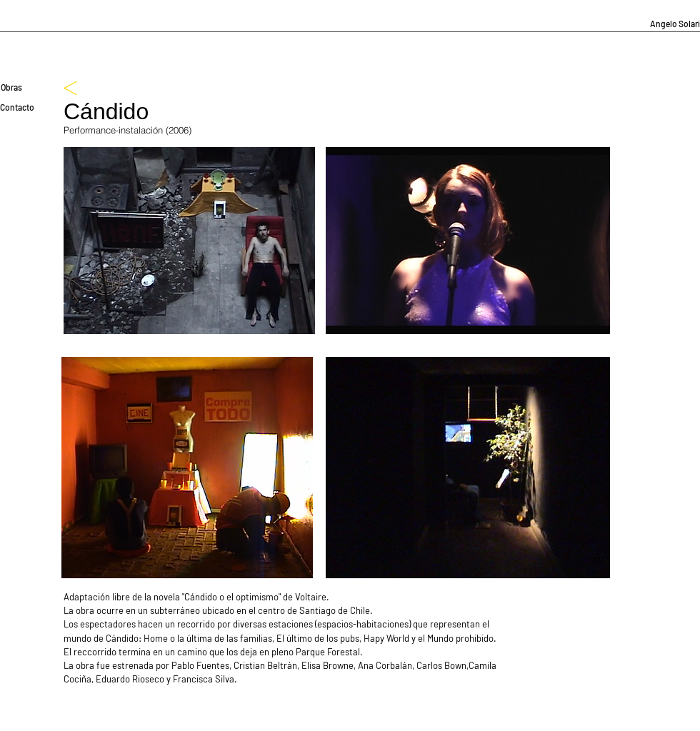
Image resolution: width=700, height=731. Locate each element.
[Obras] (11, 87)
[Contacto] (17, 107)
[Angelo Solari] (675, 24)
